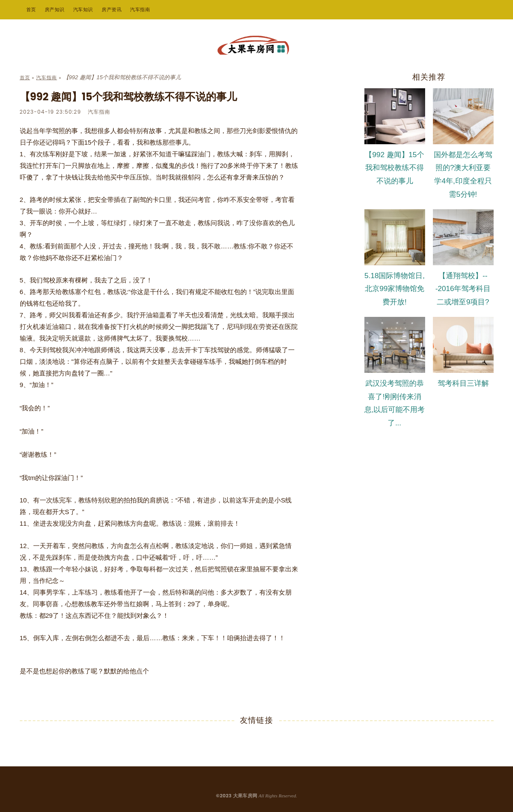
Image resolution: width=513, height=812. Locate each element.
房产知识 (55, 9)
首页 (31, 9)
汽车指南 (140, 9)
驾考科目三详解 (463, 383)
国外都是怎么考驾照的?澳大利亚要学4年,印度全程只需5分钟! (463, 175)
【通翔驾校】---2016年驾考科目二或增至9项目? (463, 289)
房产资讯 (112, 9)
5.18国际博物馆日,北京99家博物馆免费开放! (395, 289)
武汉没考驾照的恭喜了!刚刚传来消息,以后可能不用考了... (395, 403)
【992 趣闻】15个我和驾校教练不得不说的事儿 (394, 168)
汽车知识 (83, 9)
